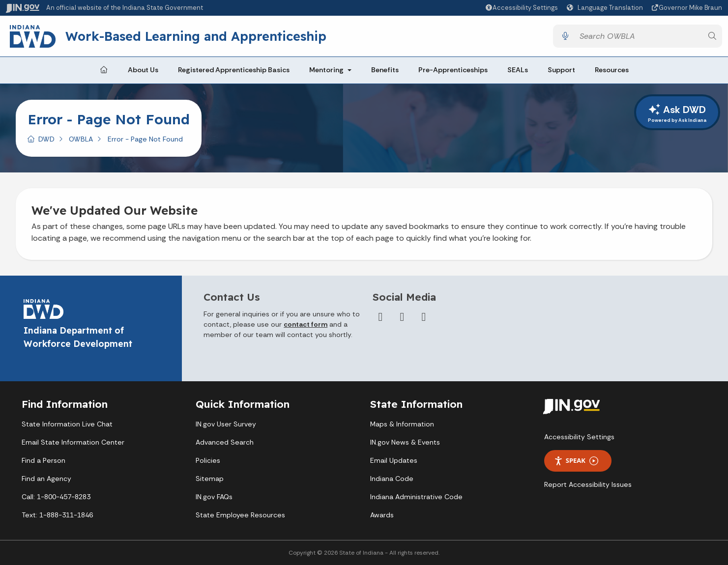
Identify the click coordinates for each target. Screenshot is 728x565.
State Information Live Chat (67, 424)
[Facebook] (380, 317)
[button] (521, 8)
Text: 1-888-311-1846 (57, 515)
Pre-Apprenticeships (453, 70)
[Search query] (639, 36)
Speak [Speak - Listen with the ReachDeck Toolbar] (576, 461)
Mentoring (326, 70)
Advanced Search (225, 442)
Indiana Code (392, 479)
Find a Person (44, 460)
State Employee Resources (240, 515)
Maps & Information (402, 424)
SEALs (518, 70)
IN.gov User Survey (226, 424)
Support (561, 70)
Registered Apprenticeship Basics (234, 70)
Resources (612, 70)
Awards (382, 515)
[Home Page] (104, 70)
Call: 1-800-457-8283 (56, 497)
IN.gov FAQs (214, 497)
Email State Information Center (73, 442)
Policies (208, 460)
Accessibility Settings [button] (579, 437)
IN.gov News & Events (405, 442)
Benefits (385, 70)
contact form (306, 324)
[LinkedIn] (424, 317)
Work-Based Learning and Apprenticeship (197, 36)
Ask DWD (677, 113)
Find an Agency (46, 479)
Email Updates (394, 460)
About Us (143, 70)
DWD (46, 139)
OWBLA (81, 139)
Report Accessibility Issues (588, 484)
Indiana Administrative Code (416, 497)
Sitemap (210, 479)
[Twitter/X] (402, 317)
